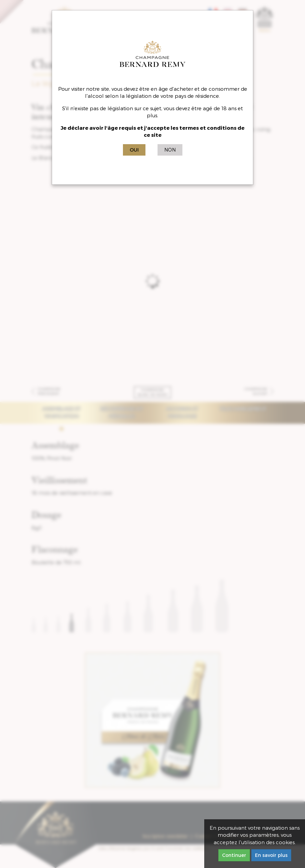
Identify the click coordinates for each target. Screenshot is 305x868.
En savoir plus (271, 855)
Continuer (234, 855)
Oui (134, 150)
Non (170, 150)
